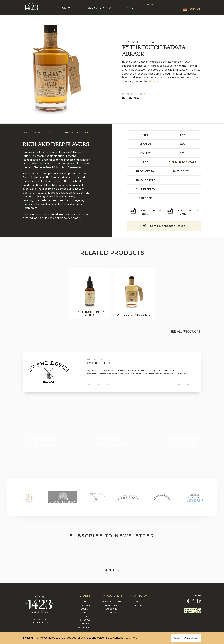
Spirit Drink (85, 605)
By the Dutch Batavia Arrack (72, 133)
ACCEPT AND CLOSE (186, 638)
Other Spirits (85, 627)
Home (26, 133)
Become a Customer (112, 601)
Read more (183, 384)
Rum (50, 133)
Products (38, 133)
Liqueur (85, 609)
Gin (85, 616)
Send (112, 570)
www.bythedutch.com (99, 384)
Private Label (112, 605)
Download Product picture (164, 226)
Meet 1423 (139, 605)
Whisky (85, 612)
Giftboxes (85, 620)
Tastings (112, 612)
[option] (90, 294)
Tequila (85, 623)
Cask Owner (112, 609)
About (139, 601)
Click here (154, 81)
